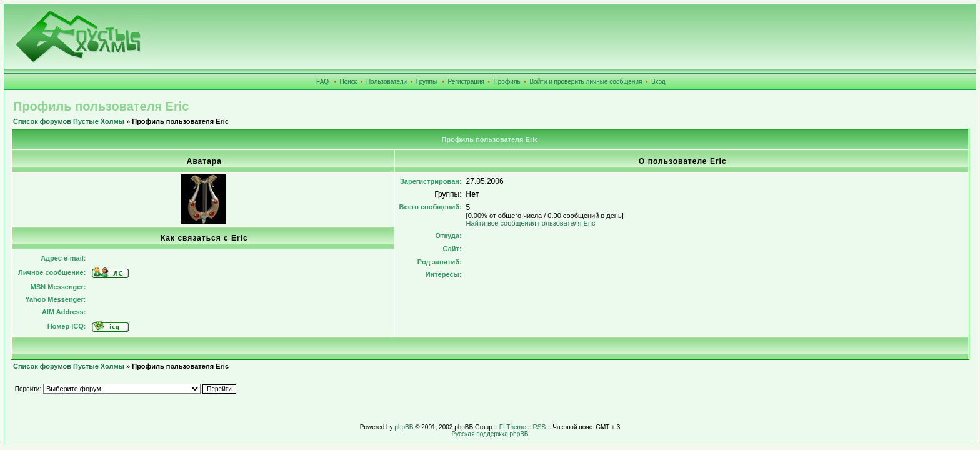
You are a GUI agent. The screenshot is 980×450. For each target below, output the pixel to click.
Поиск (349, 82)
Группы (427, 82)
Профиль (507, 82)
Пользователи (387, 82)
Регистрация (466, 82)
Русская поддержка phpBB (490, 434)
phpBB (404, 427)
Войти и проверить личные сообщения (586, 82)
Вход (658, 82)
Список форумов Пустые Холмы (69, 121)
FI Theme (513, 427)
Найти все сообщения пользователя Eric (531, 223)
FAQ (322, 82)
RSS (540, 427)
